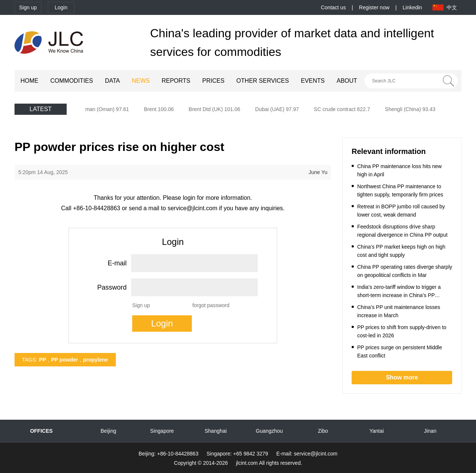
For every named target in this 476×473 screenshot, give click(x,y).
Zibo (323, 431)
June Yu (318, 172)
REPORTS (176, 81)
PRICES (213, 81)
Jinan (430, 431)
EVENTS (313, 81)
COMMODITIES (72, 81)
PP (43, 360)
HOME (29, 81)
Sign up (28, 7)
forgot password (211, 305)
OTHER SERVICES (263, 81)
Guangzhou (269, 431)
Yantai (377, 431)
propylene (96, 360)
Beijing (108, 431)
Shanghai (215, 431)
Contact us (333, 7)
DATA (112, 81)
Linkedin (412, 7)
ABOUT (347, 81)
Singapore (162, 431)
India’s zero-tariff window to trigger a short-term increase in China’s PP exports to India (399, 295)
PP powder (64, 360)
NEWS (141, 81)
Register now (374, 7)
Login (61, 7)
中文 (452, 7)
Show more (402, 377)
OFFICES (42, 431)
